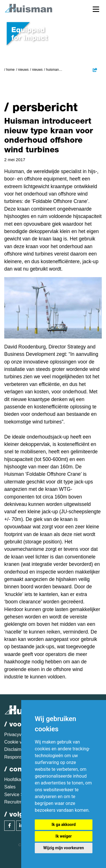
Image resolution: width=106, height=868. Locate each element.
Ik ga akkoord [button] (63, 825)
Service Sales (18, 795)
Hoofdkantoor (18, 779)
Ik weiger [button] (63, 836)
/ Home (9, 70)
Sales (10, 787)
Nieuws (23, 70)
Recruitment (16, 802)
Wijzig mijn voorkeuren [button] (64, 848)
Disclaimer (15, 749)
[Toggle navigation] (96, 9)
